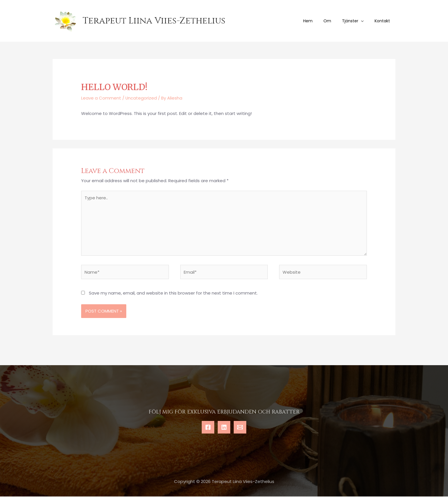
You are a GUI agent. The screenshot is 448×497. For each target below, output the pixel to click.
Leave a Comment (101, 98)
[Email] (240, 428)
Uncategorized (141, 98)
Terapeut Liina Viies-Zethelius (154, 21)
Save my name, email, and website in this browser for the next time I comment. (173, 294)
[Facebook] (208, 428)
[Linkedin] (224, 428)
